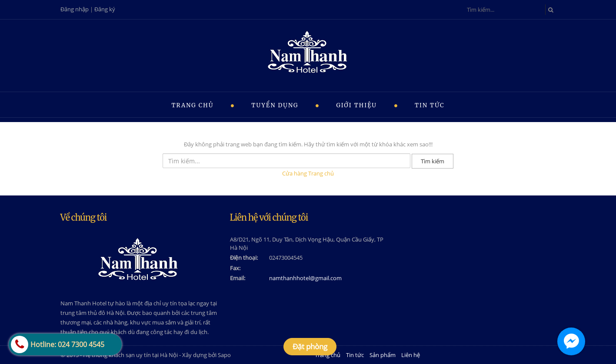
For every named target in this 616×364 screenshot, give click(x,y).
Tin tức (355, 355)
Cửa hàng (295, 173)
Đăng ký (105, 9)
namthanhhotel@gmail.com (305, 278)
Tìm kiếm (433, 161)
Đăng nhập (75, 9)
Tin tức (430, 105)
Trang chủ (192, 105)
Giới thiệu (356, 105)
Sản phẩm (383, 355)
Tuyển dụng (275, 105)
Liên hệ (411, 355)
